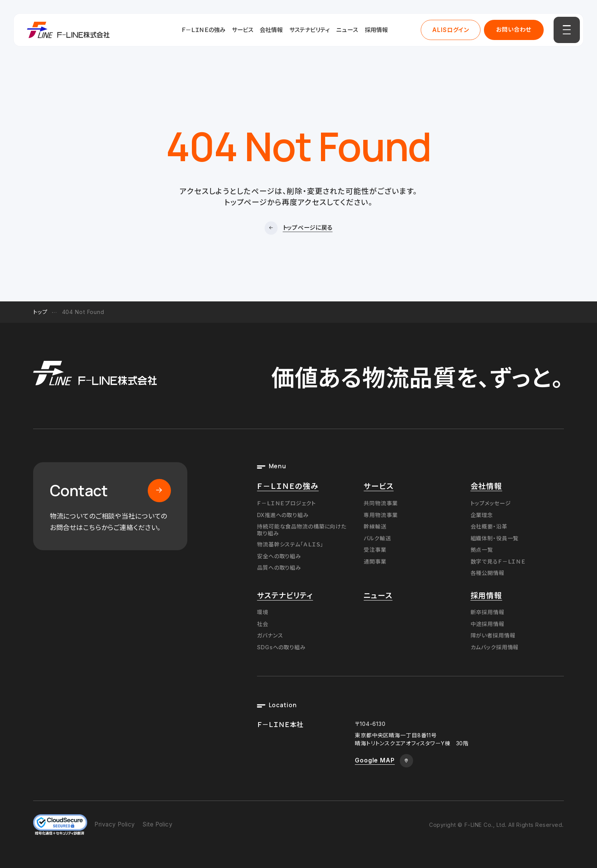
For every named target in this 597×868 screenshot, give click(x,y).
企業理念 (482, 515)
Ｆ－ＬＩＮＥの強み (204, 30)
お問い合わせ (514, 30)
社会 (263, 624)
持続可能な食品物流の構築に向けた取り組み (302, 530)
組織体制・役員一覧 (495, 538)
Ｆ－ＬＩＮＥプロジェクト (286, 503)
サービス (243, 30)
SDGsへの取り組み (281, 647)
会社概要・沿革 (489, 526)
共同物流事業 (381, 503)
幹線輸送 (375, 526)
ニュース (347, 30)
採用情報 (376, 30)
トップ (40, 312)
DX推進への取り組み (283, 515)
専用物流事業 (381, 515)
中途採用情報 (488, 624)
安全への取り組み (279, 556)
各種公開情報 (488, 573)
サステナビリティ (310, 30)
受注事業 (375, 550)
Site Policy (157, 824)
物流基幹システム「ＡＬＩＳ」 (290, 544)
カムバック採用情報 (495, 647)
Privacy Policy (115, 824)
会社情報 (271, 30)
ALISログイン (451, 30)
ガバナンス (270, 635)
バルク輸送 (377, 538)
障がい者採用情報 (493, 635)
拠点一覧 (482, 550)
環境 (263, 612)
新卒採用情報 (488, 612)
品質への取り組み (279, 568)
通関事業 (375, 561)
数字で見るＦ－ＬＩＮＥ (498, 561)
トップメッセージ (491, 503)
